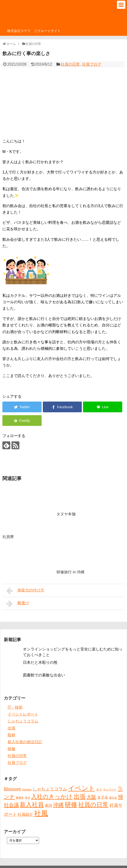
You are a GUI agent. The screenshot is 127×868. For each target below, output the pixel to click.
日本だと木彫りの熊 (40, 662)
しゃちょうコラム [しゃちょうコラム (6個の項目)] (50, 789)
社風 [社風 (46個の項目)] (41, 813)
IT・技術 (15, 707)
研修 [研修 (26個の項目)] (71, 805)
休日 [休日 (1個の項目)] (28, 798)
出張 (11, 728)
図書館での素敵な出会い (44, 675)
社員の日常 (70, 64)
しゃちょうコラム (23, 721)
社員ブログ (92, 64)
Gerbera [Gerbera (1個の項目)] (27, 790)
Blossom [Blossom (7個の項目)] (12, 789)
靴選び (18, 604)
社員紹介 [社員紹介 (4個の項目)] (25, 814)
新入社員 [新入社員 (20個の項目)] (32, 805)
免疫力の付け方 (25, 591)
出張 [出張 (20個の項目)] (80, 797)
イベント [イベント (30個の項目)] (82, 788)
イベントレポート (23, 714)
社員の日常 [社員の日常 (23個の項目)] (93, 805)
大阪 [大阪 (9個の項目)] (91, 797)
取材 (11, 735)
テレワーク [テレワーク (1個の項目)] (110, 790)
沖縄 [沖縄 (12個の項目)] (58, 805)
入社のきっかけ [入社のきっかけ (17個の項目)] (52, 797)
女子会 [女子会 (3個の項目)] (103, 797)
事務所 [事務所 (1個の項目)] (20, 798)
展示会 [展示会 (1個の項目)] (113, 798)
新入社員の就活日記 (25, 742)
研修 (11, 749)
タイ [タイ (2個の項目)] (99, 789)
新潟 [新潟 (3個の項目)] (49, 805)
